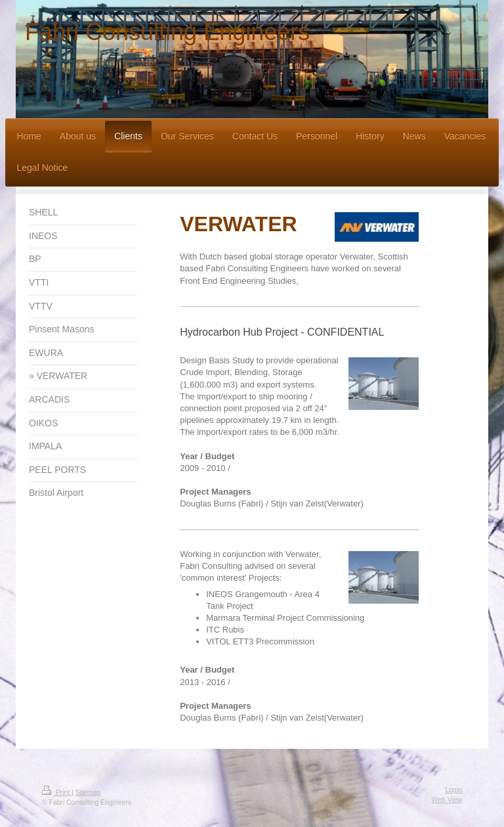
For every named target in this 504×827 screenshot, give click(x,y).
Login (454, 790)
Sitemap (88, 793)
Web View (447, 800)
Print (57, 793)
